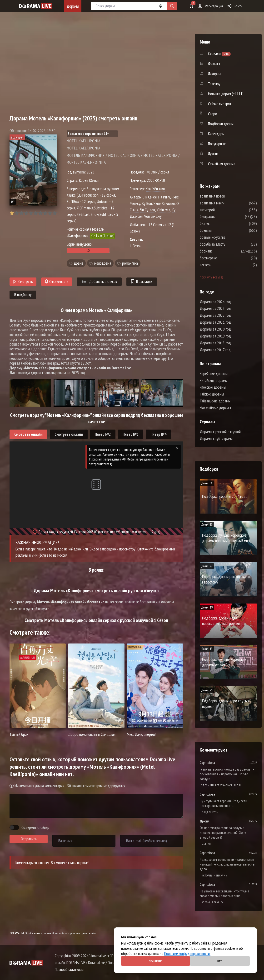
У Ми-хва (163, 210)
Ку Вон (147, 203)
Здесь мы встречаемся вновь (221, 785)
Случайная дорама (222, 164)
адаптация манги (226, 203)
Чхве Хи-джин (164, 203)
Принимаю (156, 961)
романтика (130, 263)
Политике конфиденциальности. (187, 954)
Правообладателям (69, 970)
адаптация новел (227, 196)
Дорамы (73, 6)
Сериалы (35, 933)
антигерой (222, 210)
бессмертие (223, 258)
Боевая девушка (213, 902)
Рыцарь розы (210, 812)
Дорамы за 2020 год (215, 329)
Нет (220, 961)
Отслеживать (57, 282)
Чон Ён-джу (153, 216)
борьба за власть (227, 244)
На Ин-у (164, 197)
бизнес (219, 223)
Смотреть (23, 282)
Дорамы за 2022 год (215, 315)
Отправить (29, 839)
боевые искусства (227, 237)
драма (79, 263)
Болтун (206, 844)
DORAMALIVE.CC (19, 933)
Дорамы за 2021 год (215, 322)
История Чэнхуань (214, 875)
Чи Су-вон (148, 210)
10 (55, 213)
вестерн (220, 265)
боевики (220, 230)
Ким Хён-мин (155, 189)
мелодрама (103, 263)
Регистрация (211, 6)
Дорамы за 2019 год (215, 336)
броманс (220, 251)
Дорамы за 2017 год (215, 350)
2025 (90, 172)
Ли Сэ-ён (150, 197)
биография (222, 217)
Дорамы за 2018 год (215, 343)
